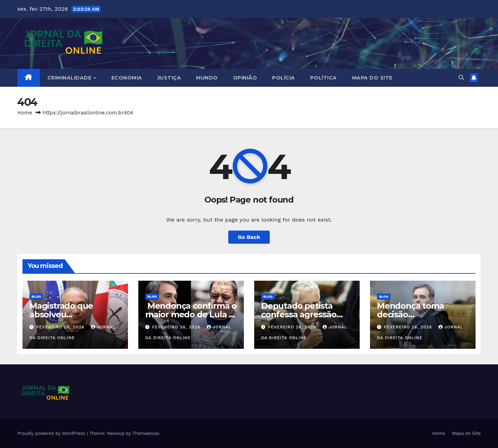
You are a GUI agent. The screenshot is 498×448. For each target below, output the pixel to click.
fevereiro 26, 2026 (61, 327)
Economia (127, 78)
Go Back (249, 237)
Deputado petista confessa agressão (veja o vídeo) (299, 314)
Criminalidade (70, 78)
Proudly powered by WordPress (52, 433)
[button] (461, 78)
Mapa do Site (372, 78)
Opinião (245, 78)
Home (25, 113)
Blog (36, 296)
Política (324, 78)
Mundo (207, 78)
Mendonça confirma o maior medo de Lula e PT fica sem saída (191, 314)
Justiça (169, 78)
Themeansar (146, 433)
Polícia (284, 78)
